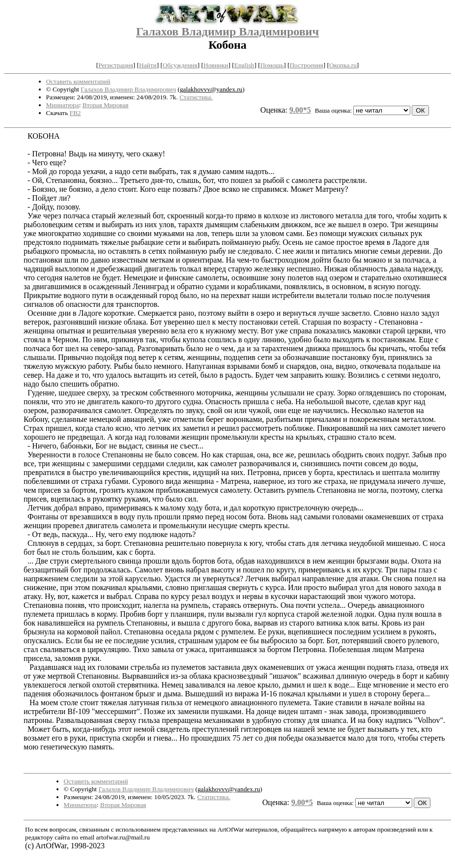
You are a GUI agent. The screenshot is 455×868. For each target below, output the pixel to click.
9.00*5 (300, 110)
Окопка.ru (343, 65)
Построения (306, 65)
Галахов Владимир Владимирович (227, 31)
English (244, 65)
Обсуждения (180, 65)
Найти (148, 65)
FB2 (75, 113)
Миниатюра (63, 105)
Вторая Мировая (106, 105)
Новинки (216, 65)
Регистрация (116, 65)
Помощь (272, 65)
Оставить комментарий (78, 81)
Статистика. (196, 97)
